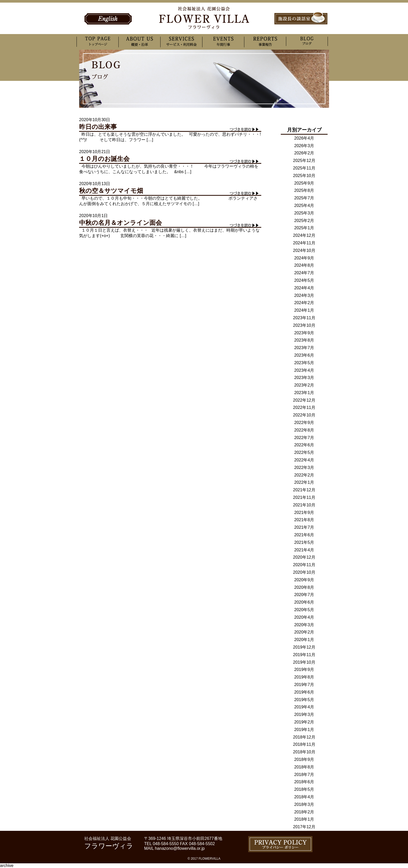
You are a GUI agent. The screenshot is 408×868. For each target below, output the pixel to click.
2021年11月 (304, 497)
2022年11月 (304, 407)
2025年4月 (304, 205)
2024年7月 (304, 273)
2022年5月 (304, 452)
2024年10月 (304, 250)
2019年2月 (304, 722)
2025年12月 (304, 161)
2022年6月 (304, 445)
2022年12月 (304, 400)
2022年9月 (304, 423)
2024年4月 (304, 288)
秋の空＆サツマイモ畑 (111, 191)
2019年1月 (304, 730)
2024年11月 (304, 243)
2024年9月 (304, 258)
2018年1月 (304, 819)
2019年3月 (304, 714)
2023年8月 (304, 340)
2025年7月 (304, 198)
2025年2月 (304, 221)
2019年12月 (304, 647)
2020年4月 (304, 617)
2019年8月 (304, 677)
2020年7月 (304, 595)
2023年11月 (304, 318)
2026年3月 (304, 146)
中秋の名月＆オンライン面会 (120, 223)
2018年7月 (304, 775)
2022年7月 (304, 438)
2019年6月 (304, 692)
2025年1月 (304, 228)
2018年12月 (304, 737)
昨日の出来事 (98, 127)
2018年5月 (304, 789)
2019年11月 (304, 655)
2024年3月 (304, 295)
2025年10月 (304, 176)
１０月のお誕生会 (104, 159)
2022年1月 (304, 482)
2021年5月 (304, 542)
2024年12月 (304, 235)
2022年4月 (304, 460)
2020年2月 (304, 632)
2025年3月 (304, 213)
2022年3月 (304, 468)
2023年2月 (304, 385)
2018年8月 (304, 767)
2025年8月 (304, 190)
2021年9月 (304, 513)
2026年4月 (304, 138)
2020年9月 (304, 580)
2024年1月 (304, 310)
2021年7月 (304, 527)
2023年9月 (304, 333)
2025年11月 (304, 168)
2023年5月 (304, 363)
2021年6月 (304, 535)
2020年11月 (304, 565)
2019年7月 (304, 685)
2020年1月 (304, 640)
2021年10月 (304, 505)
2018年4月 (304, 797)
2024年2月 (304, 303)
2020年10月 (304, 572)
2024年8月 (304, 265)
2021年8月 (304, 520)
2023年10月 (304, 325)
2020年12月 (304, 557)
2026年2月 (304, 153)
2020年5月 (304, 610)
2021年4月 (304, 550)
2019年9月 (304, 670)
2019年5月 (304, 700)
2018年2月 (304, 812)
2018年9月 (304, 759)
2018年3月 (304, 804)
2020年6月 (304, 602)
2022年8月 (304, 430)
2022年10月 (304, 415)
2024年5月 (304, 280)
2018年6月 (304, 782)
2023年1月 (304, 393)
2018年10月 (304, 752)
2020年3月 (304, 625)
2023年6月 (304, 355)
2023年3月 (304, 378)
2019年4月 (304, 707)
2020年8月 (304, 587)
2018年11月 (304, 744)
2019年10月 (304, 662)
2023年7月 (304, 348)
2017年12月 (304, 827)
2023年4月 (304, 370)
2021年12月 (304, 490)
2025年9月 (304, 183)
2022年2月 (304, 475)
